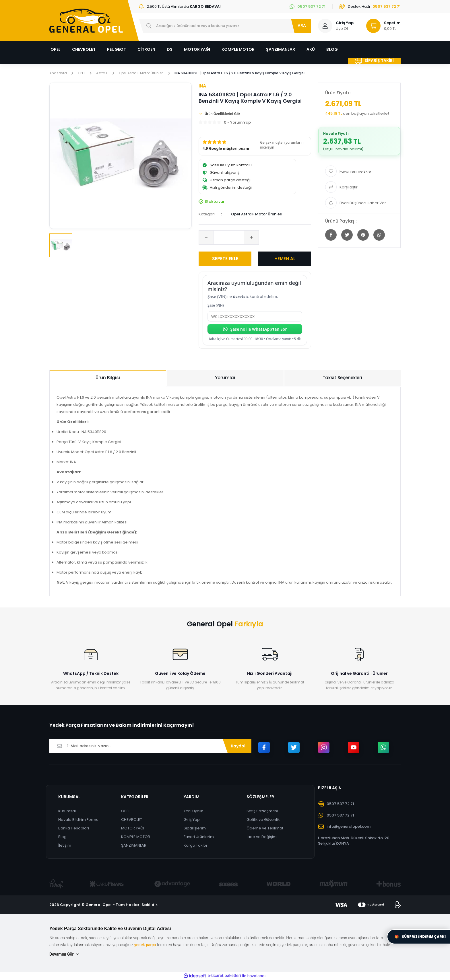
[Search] (225, 26)
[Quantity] (229, 237)
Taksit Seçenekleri (342, 378)
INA (202, 86)
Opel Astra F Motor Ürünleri (257, 214)
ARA (302, 26)
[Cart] (381, 26)
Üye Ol (342, 29)
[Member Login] (325, 26)
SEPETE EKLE (225, 259)
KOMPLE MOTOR (136, 837)
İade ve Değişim (262, 837)
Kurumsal (67, 811)
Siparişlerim (195, 828)
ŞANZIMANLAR (134, 845)
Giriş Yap (192, 820)
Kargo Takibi (195, 845)
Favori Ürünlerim (199, 837)
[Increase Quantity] (251, 237)
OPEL (126, 811)
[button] (255, 146)
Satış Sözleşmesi (262, 811)
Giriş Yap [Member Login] (345, 23)
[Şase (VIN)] (255, 316)
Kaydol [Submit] (238, 746)
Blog (62, 837)
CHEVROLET (132, 820)
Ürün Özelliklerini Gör (219, 114)
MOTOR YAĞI (133, 828)
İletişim (65, 845)
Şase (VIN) (216, 305)
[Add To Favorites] (359, 171)
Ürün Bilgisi (108, 378)
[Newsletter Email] (150, 746)
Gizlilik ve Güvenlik (263, 820)
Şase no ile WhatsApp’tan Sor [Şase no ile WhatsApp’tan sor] (255, 329)
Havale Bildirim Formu (78, 820)
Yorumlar (225, 378)
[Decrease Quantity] (206, 237)
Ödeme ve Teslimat (265, 828)
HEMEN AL (285, 259)
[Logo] (86, 21)
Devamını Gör (65, 954)
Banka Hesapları (74, 828)
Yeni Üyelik (193, 811)
